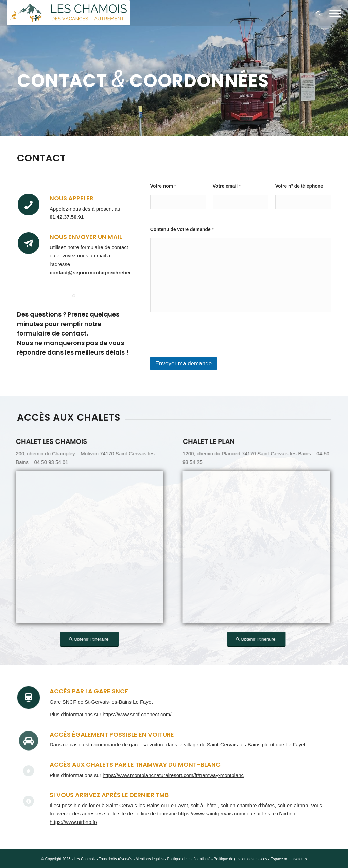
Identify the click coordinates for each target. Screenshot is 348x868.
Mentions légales (150, 859)
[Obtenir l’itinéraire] (94, 639)
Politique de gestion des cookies (240, 859)
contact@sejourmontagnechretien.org (96, 273)
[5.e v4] (68, 13)
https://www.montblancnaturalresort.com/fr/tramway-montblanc (173, 775)
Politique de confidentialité (189, 859)
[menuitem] (318, 13)
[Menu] (333, 13)
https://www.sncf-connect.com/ (137, 714)
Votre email (227, 186)
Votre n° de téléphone (299, 186)
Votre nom (163, 186)
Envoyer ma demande (184, 364)
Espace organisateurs (289, 859)
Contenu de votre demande (182, 229)
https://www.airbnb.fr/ (73, 822)
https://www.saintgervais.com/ (212, 813)
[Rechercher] (318, 13)
